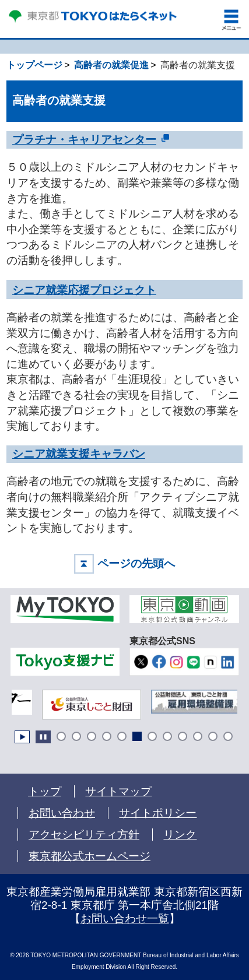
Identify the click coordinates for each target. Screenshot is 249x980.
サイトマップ (118, 791)
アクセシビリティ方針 (84, 835)
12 (228, 736)
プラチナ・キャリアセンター (85, 139)
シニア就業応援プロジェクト (84, 290)
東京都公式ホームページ (90, 856)
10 (198, 736)
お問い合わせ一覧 (125, 918)
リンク (180, 835)
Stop (43, 737)
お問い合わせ (62, 813)
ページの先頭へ (136, 563)
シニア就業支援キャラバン (79, 454)
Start (22, 737)
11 (213, 736)
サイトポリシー (158, 813)
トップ (45, 791)
